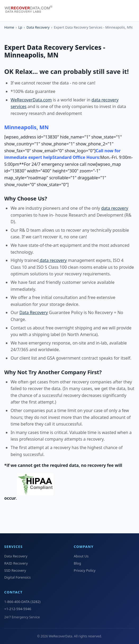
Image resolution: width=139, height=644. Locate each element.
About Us (81, 556)
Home (9, 27)
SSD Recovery (15, 570)
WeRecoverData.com (31, 100)
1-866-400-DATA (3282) (22, 602)
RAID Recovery (16, 563)
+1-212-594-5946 (18, 609)
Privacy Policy (85, 570)
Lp (20, 27)
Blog (78, 563)
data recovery (115, 208)
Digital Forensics (17, 577)
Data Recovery (38, 27)
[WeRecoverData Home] (31, 11)
